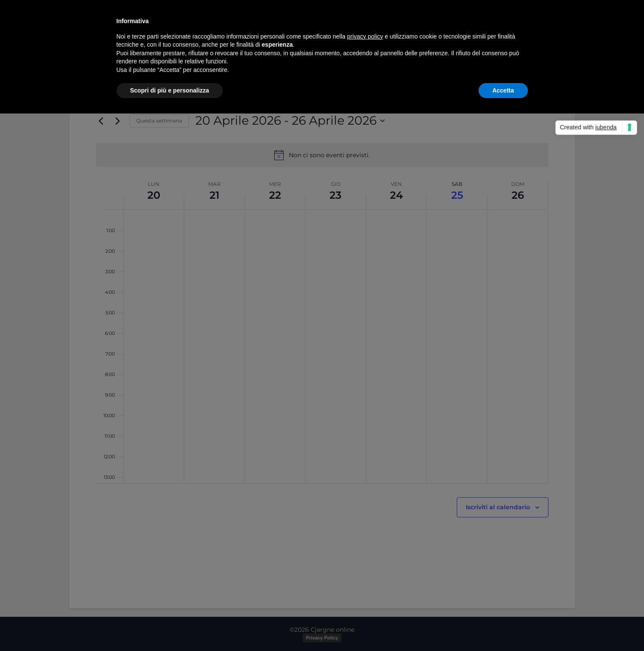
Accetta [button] (503, 90)
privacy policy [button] (365, 36)
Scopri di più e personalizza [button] (170, 90)
